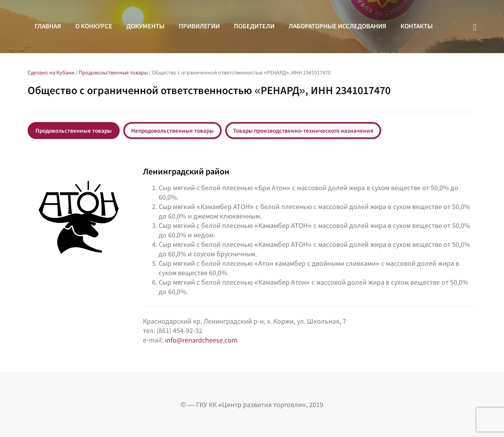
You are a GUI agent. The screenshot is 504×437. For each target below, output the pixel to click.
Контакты (417, 26)
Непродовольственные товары (172, 131)
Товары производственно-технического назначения (303, 131)
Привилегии (199, 26)
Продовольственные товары (74, 131)
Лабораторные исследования (337, 26)
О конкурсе (94, 26)
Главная (48, 26)
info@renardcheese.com (201, 340)
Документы (145, 26)
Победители (254, 26)
